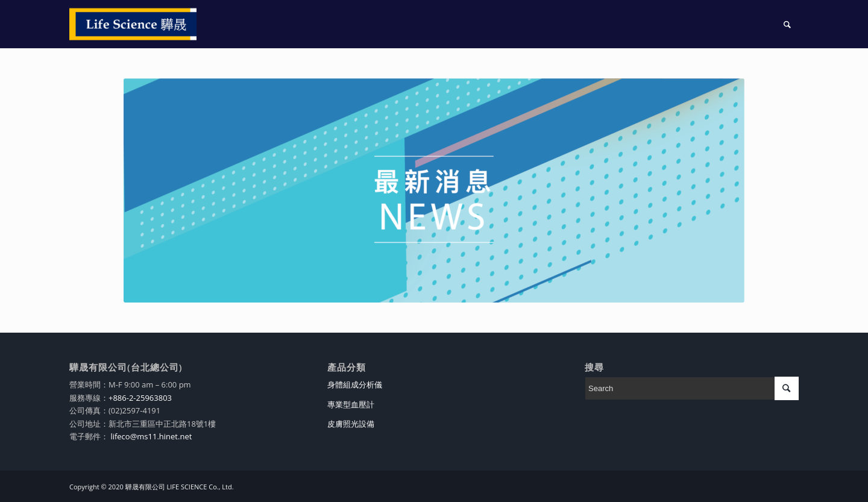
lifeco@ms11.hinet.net (150, 436)
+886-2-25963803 (140, 398)
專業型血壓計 (351, 404)
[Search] (787, 24)
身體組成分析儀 (355, 384)
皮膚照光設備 (351, 424)
